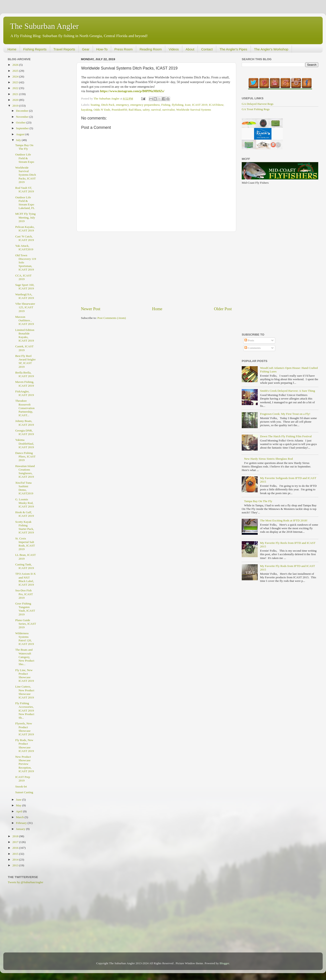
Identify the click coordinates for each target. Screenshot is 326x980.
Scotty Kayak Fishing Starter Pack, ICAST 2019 (25, 527)
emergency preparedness (145, 105)
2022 (16, 88)
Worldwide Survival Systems (193, 110)
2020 (16, 100)
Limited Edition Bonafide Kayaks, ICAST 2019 (25, 335)
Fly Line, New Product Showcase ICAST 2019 (25, 676)
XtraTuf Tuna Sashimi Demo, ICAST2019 (24, 488)
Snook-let (21, 786)
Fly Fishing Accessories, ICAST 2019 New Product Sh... (25, 710)
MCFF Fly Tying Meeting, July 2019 (26, 217)
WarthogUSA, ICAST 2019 (25, 296)
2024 (16, 77)
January (21, 829)
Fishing (166, 105)
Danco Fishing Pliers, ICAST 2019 (25, 456)
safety (146, 110)
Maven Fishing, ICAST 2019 (25, 384)
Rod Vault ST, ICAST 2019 (25, 190)
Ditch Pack (108, 105)
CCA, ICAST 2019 (23, 277)
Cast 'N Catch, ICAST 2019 (25, 238)
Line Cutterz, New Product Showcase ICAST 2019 (25, 692)
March (20, 817)
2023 (16, 82)
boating (95, 105)
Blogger (224, 963)
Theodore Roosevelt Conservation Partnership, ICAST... (25, 408)
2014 (16, 860)
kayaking (87, 110)
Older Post (223, 309)
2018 (16, 836)
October (21, 122)
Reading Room (151, 49)
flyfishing (178, 105)
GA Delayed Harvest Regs (258, 104)
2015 (16, 854)
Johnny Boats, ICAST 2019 (25, 423)
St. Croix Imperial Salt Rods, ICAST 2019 (25, 544)
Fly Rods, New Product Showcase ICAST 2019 (25, 745)
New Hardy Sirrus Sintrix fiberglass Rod (268, 459)
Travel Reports (64, 49)
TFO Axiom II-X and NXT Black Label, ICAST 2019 (26, 579)
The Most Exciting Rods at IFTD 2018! (284, 520)
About (190, 49)
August (21, 134)
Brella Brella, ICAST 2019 (25, 374)
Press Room (124, 49)
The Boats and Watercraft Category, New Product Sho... (25, 657)
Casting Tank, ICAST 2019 (25, 566)
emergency (122, 105)
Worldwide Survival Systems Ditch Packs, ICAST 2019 (26, 175)
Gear (86, 49)
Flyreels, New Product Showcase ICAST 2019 (25, 729)
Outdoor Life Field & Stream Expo (25, 158)
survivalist (169, 110)
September (23, 128)
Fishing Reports (35, 49)
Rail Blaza (135, 110)
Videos (174, 49)
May (19, 805)
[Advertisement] (156, 269)
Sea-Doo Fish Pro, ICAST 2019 (24, 594)
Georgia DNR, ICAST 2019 (25, 432)
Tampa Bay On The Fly (24, 147)
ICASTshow (216, 105)
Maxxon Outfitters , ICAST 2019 (25, 320)
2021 (16, 94)
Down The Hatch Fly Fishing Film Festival (286, 436)
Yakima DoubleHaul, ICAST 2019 (25, 443)
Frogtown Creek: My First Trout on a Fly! (285, 414)
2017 (16, 842)
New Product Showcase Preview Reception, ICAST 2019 (25, 764)
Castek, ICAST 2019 (24, 348)
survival (156, 110)
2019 (16, 106)
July (19, 140)
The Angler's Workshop (271, 49)
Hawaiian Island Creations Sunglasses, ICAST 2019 (25, 471)
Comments (253, 348)
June (19, 800)
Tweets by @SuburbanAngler (26, 882)
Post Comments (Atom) (112, 318)
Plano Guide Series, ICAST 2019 (26, 624)
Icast (188, 105)
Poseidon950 (119, 110)
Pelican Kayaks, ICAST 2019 (25, 229)
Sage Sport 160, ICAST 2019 (25, 287)
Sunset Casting (24, 792)
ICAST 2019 (200, 105)
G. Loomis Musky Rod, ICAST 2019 (25, 503)
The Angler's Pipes (233, 49)
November (23, 117)
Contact (207, 49)
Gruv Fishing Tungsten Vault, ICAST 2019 (25, 609)
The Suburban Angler (44, 26)
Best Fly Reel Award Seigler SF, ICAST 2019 (26, 361)
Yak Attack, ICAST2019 (24, 247)
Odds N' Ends (102, 110)
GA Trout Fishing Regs (256, 109)
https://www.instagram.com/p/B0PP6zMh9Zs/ (132, 91)
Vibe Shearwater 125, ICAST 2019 (25, 307)
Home (12, 49)
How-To (102, 49)
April (20, 811)
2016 (16, 848)
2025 (16, 71)
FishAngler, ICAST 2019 (25, 393)
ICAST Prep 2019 (23, 779)
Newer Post (91, 309)
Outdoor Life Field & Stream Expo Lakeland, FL (25, 203)
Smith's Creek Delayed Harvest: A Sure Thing (287, 391)
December (23, 111)
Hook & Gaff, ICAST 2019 (25, 514)
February (22, 823)
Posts (249, 340)
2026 (16, 65)
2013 (16, 865)
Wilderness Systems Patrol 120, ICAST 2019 (25, 639)
